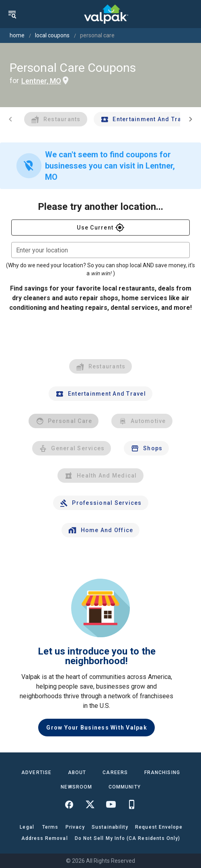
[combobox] (100, 250)
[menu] (12, 14)
